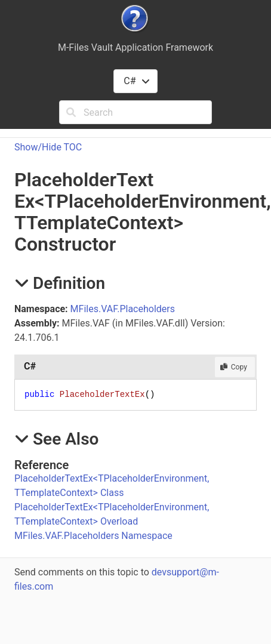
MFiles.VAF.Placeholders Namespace (93, 536)
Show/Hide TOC (48, 147)
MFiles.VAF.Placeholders (123, 309)
